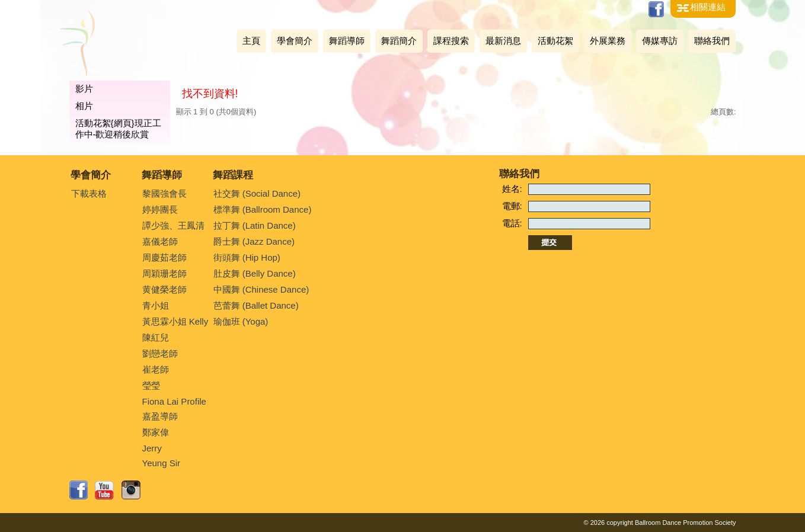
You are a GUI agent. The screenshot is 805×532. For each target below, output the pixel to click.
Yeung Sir (162, 463)
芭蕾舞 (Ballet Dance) (256, 305)
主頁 (251, 41)
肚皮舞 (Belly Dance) (255, 273)
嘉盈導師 (160, 416)
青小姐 (156, 305)
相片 (84, 106)
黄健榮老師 (164, 289)
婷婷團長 (160, 209)
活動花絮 (555, 41)
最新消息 (503, 41)
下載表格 (89, 193)
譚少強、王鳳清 (173, 225)
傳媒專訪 (660, 41)
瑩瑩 (151, 385)
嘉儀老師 (160, 241)
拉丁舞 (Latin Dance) (255, 225)
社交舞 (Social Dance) (257, 193)
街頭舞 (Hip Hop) (247, 257)
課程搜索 (451, 41)
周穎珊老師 (164, 273)
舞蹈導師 (347, 41)
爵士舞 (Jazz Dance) (254, 241)
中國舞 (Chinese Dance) (261, 289)
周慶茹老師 (164, 257)
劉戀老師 (160, 353)
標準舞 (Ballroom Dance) (263, 209)
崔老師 (156, 369)
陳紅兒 (156, 337)
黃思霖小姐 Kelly (175, 321)
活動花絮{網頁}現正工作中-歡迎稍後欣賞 (118, 129)
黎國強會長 (164, 193)
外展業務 (608, 41)
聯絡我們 (712, 41)
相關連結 (708, 7)
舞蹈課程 (233, 175)
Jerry (152, 448)
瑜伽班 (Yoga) (241, 321)
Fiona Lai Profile (174, 401)
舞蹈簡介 (399, 41)
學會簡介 (295, 41)
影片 (84, 89)
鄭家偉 (156, 432)
